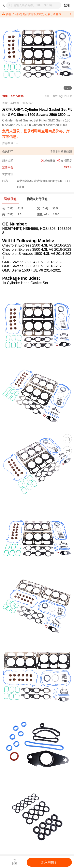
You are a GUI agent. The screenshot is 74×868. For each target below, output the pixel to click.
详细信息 (10, 199)
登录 (67, 5)
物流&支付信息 (37, 199)
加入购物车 (49, 862)
